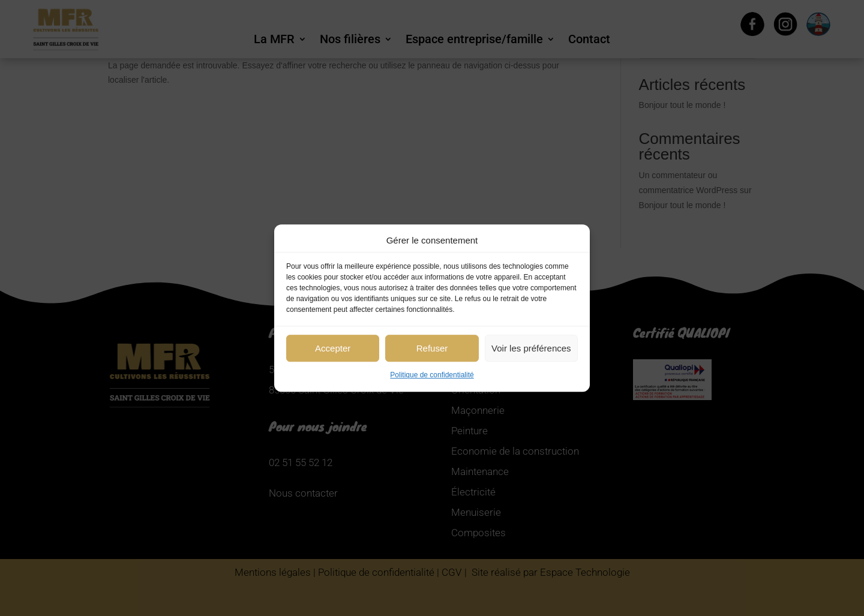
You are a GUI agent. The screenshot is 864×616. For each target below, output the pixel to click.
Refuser (432, 348)
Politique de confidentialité (432, 375)
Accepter (333, 348)
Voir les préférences (531, 348)
